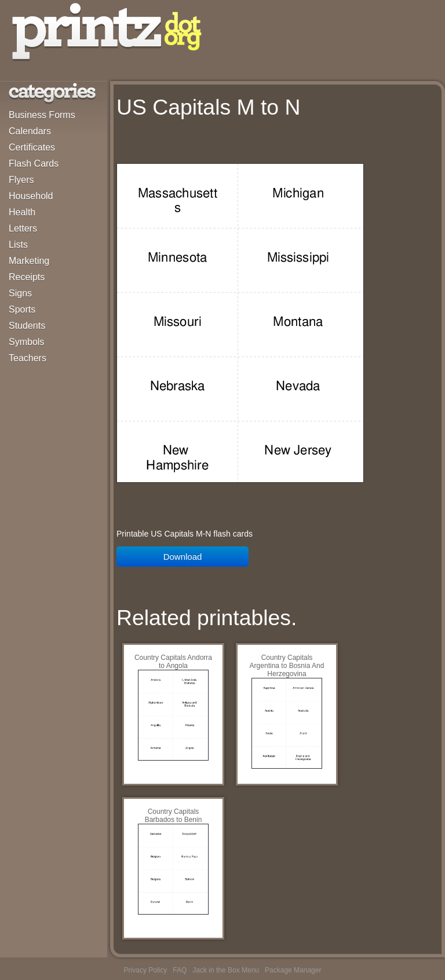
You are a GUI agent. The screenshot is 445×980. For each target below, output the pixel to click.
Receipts (27, 277)
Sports (22, 309)
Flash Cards (34, 164)
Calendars (30, 131)
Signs (20, 293)
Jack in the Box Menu (226, 970)
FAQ (180, 970)
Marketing (29, 261)
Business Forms (42, 115)
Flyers (21, 180)
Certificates (32, 147)
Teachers (28, 358)
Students (27, 326)
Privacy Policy (146, 970)
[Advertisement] (252, 144)
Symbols (26, 342)
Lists (18, 245)
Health (22, 212)
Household (31, 196)
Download (183, 557)
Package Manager (293, 970)
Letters (23, 228)
